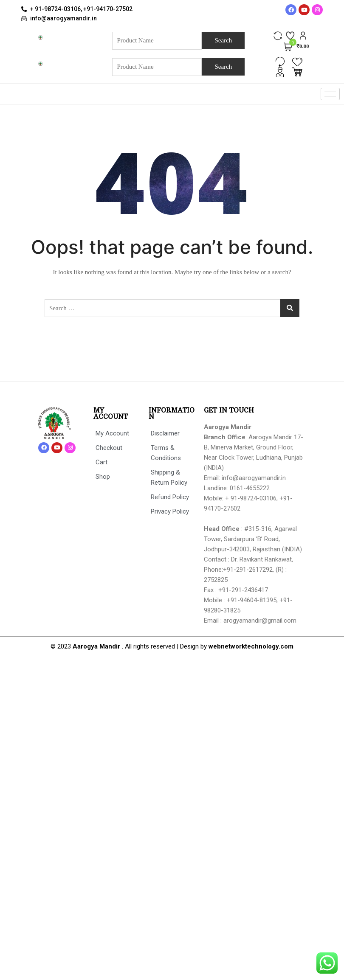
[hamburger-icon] (330, 94)
